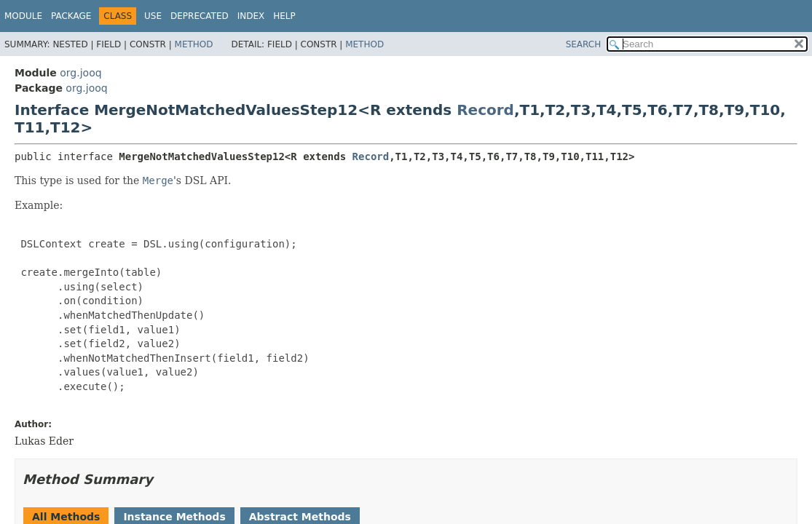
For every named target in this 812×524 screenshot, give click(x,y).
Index (251, 16)
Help (284, 16)
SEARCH (584, 44)
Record (485, 110)
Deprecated (200, 16)
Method (194, 44)
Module (23, 16)
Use (153, 16)
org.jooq (80, 73)
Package (71, 16)
